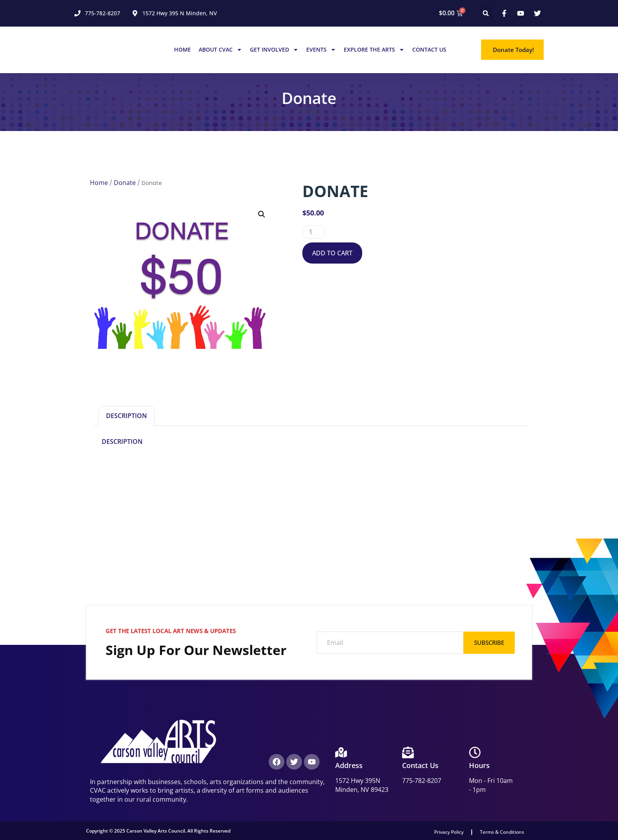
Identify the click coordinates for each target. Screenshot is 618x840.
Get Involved (274, 50)
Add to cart (332, 253)
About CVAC (220, 50)
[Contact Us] (408, 752)
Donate (125, 183)
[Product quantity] (314, 232)
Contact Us (429, 49)
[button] (486, 13)
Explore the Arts (374, 50)
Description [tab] (127, 416)
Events (321, 50)
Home (182, 49)
